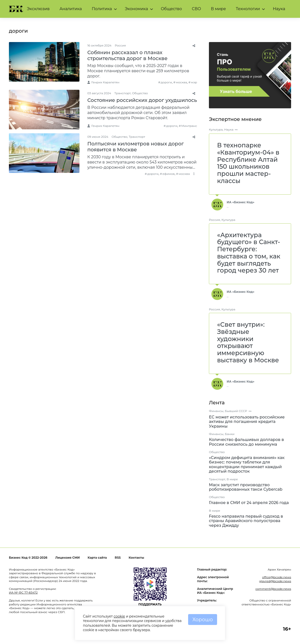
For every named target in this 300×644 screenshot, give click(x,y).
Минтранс (189, 126)
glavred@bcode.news (275, 581)
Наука (279, 9)
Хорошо (203, 620)
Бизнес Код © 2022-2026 (28, 558)
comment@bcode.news (273, 589)
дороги (166, 82)
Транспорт (123, 93)
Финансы (216, 411)
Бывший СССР (236, 411)
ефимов (169, 174)
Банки (230, 434)
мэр (194, 82)
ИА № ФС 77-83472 (23, 592)
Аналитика (71, 9)
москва (181, 82)
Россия (120, 45)
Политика (102, 9)
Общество (171, 9)
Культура (216, 129)
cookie (119, 616)
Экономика (136, 9)
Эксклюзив (38, 9)
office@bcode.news (277, 577)
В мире (218, 9)
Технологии (248, 9)
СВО (196, 9)
